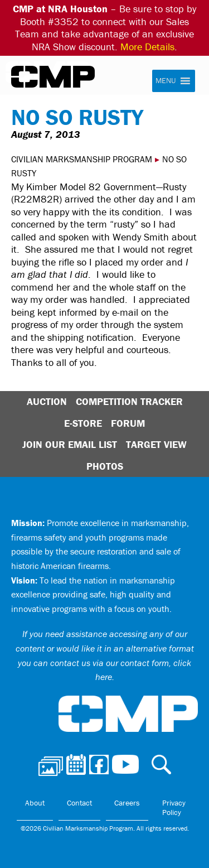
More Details (147, 47)
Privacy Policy (174, 808)
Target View (156, 444)
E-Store (83, 423)
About (35, 803)
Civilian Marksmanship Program (53, 77)
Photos (105, 466)
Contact (79, 803)
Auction (47, 401)
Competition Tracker (129, 401)
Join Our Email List (70, 444)
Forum (128, 423)
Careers (127, 803)
